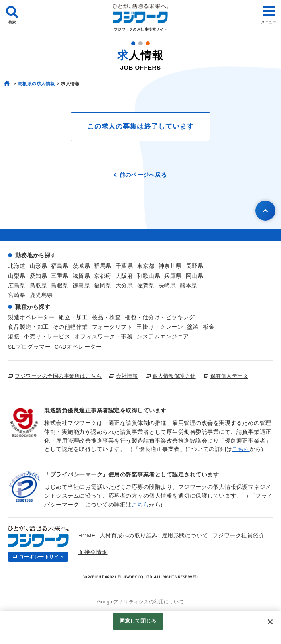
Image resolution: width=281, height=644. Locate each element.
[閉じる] (270, 622)
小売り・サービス (47, 337)
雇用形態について (185, 536)
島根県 (60, 286)
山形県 (39, 266)
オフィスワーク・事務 (103, 337)
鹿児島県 (41, 295)
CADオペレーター (78, 347)
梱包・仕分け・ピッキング (160, 317)
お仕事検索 (126, 552)
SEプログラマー (29, 347)
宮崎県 (17, 295)
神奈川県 (170, 266)
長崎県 (167, 286)
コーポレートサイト (42, 557)
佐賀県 (146, 286)
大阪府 (124, 276)
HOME (87, 536)
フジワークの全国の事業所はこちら (58, 376)
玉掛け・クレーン (160, 327)
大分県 (124, 286)
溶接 (14, 337)
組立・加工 (73, 317)
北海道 (17, 266)
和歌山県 (149, 276)
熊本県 (189, 286)
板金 (209, 327)
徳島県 (81, 286)
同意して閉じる (138, 621)
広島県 (17, 286)
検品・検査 (107, 317)
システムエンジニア (163, 337)
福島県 (60, 266)
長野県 (195, 266)
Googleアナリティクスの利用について (141, 602)
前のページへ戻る (143, 175)
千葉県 (124, 266)
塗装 (193, 327)
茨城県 (81, 266)
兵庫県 (173, 276)
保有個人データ (229, 376)
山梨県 (17, 276)
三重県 (60, 276)
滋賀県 (81, 276)
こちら (241, 449)
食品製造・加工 (29, 327)
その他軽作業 (70, 327)
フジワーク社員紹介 (239, 536)
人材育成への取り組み (129, 536)
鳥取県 (39, 286)
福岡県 (103, 286)
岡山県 (195, 276)
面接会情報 (93, 552)
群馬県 (103, 266)
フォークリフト (112, 327)
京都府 (103, 276)
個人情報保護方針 (174, 376)
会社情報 (127, 376)
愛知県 (39, 276)
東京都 (146, 266)
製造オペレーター (31, 317)
